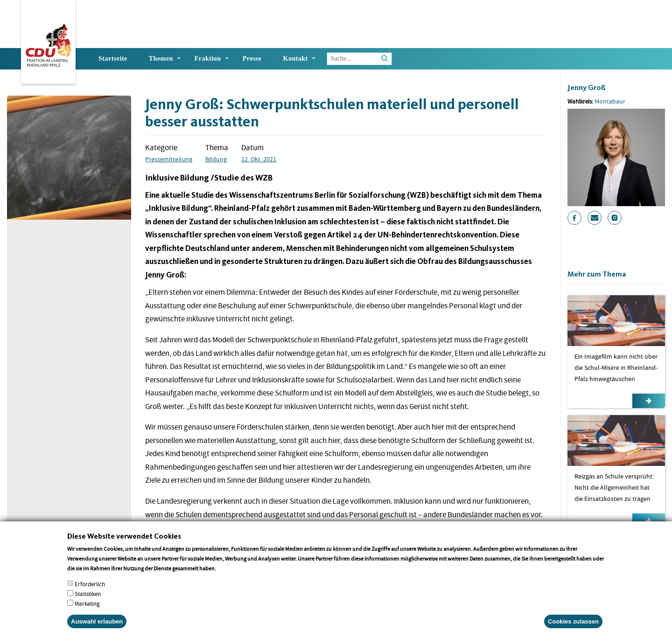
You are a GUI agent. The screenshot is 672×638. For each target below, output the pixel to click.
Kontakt (296, 59)
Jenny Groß (587, 87)
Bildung (216, 159)
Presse (252, 59)
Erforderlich (90, 591)
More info (229, 575)
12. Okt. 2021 (259, 159)
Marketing (87, 610)
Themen (161, 59)
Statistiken (88, 600)
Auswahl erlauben (97, 628)
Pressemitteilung (169, 159)
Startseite (113, 59)
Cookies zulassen (573, 628)
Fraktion (208, 59)
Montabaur (610, 101)
